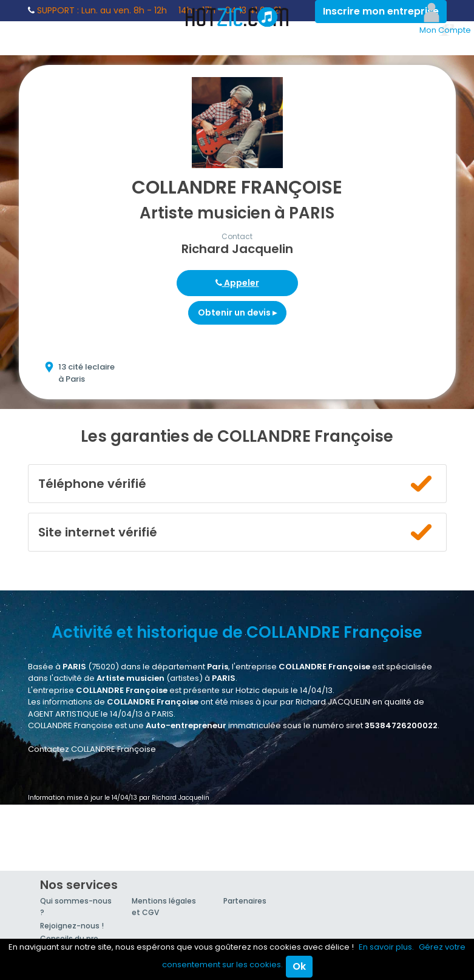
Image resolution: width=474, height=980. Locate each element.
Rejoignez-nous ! (72, 926)
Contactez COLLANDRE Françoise (92, 749)
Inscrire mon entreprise (381, 11)
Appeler (237, 283)
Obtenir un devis (237, 313)
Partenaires (245, 901)
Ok (299, 966)
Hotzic (237, 17)
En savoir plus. (386, 947)
